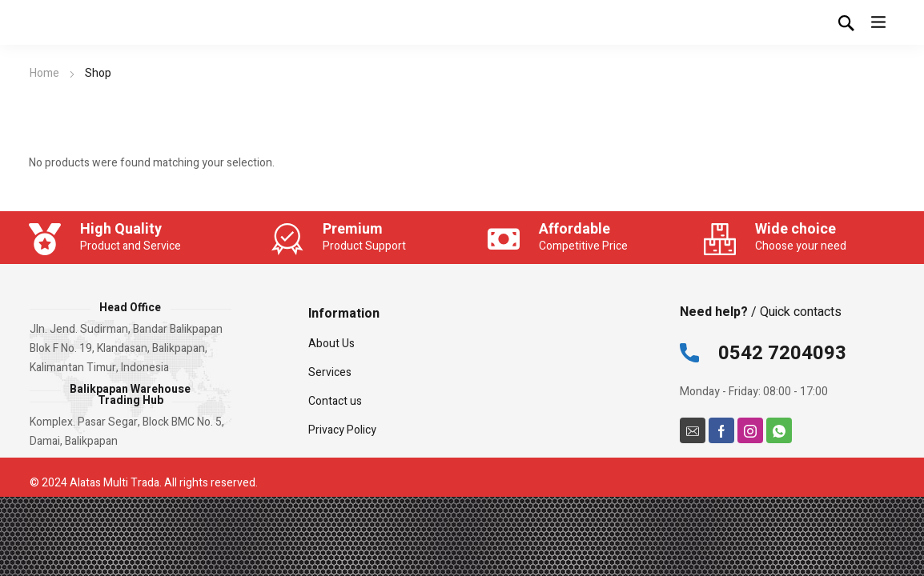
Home (44, 73)
